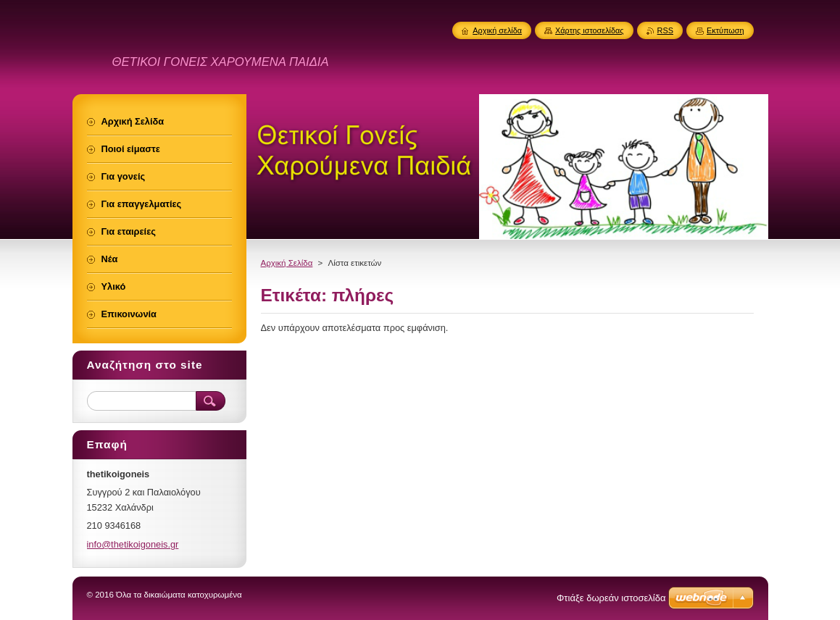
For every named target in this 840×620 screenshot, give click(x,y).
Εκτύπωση (725, 30)
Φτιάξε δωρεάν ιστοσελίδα (611, 598)
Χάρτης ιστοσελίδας (590, 30)
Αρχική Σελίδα (287, 263)
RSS (665, 30)
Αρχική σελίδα (497, 30)
